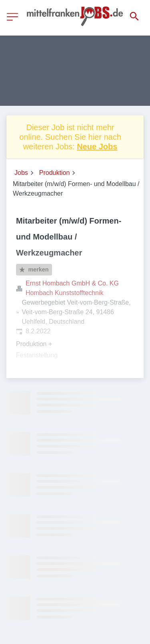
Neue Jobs (97, 147)
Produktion (55, 173)
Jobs (21, 173)
